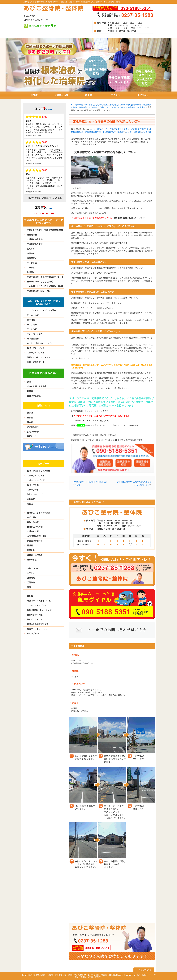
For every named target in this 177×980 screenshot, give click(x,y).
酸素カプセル (33, 634)
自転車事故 (141, 107)
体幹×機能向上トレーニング (39, 610)
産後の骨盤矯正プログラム (39, 624)
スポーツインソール (36, 353)
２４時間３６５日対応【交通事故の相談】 (45, 286)
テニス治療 (32, 329)
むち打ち (31, 249)
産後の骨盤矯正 (34, 396)
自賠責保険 (32, 235)
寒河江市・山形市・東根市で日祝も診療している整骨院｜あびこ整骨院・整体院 (91, 2)
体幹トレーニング (35, 494)
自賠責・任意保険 (128, 107)
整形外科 (115, 107)
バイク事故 (90, 105)
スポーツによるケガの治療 (39, 471)
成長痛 (30, 504)
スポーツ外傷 (33, 485)
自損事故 (31, 253)
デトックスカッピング (37, 605)
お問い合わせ (33, 432)
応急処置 (31, 499)
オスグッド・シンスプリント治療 (41, 310)
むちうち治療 (101, 105)
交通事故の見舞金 (35, 527)
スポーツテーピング (36, 348)
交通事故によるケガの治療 (119, 105)
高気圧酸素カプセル (36, 362)
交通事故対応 (137, 105)
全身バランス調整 (35, 615)
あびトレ (31, 573)
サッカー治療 (33, 315)
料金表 (30, 422)
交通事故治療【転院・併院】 (40, 291)
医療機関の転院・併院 (37, 536)
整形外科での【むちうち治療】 (41, 282)
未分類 (30, 596)
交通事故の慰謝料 (35, 239)
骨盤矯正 (31, 391)
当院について (105, 107)
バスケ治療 (32, 325)
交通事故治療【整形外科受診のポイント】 (45, 277)
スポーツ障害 (33, 490)
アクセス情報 (33, 427)
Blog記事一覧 (77, 105)
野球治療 (31, 320)
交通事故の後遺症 (35, 244)
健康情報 (31, 578)
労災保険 (31, 582)
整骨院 (30, 418)
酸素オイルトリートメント (39, 357)
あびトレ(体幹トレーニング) (39, 343)
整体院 (30, 413)
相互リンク (32, 436)
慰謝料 (30, 545)
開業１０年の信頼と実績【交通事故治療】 (45, 230)
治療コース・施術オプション (40, 601)
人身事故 (31, 267)
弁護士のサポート (91, 107)
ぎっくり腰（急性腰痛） (38, 386)
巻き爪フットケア (35, 619)
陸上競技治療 (33, 339)
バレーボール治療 (35, 334)
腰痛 (29, 382)
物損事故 (31, 272)
